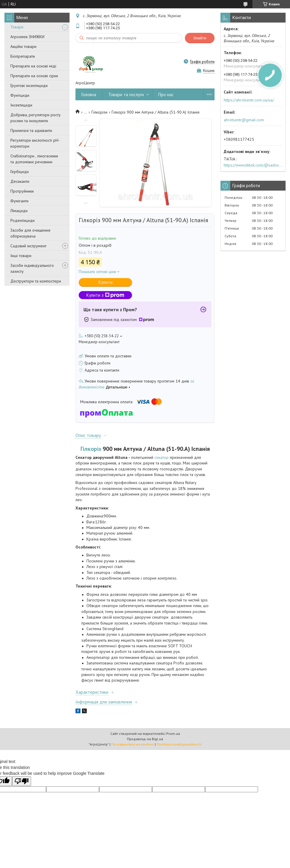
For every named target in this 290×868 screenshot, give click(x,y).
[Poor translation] (22, 781)
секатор (162, 457)
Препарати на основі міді (33, 66)
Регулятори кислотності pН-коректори (35, 143)
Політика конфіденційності (179, 744)
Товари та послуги (126, 95)
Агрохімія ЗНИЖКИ (27, 37)
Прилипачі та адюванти (31, 130)
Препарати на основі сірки (34, 76)
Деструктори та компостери (36, 281)
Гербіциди (20, 172)
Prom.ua (173, 734)
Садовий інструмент (28, 246)
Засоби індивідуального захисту (32, 268)
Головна (89, 95)
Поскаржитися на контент (133, 744)
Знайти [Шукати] (200, 38)
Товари (17, 27)
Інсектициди (21, 105)
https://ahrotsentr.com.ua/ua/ (249, 100)
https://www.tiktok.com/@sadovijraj (253, 165)
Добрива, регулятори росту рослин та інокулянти (36, 118)
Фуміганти (19, 201)
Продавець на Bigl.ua (145, 739)
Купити (105, 282)
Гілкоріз (91, 449)
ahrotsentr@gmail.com (244, 120)
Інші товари (21, 256)
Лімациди (19, 211)
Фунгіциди (20, 95)
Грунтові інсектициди (29, 85)
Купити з (105, 295)
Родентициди (22, 220)
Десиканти (20, 181)
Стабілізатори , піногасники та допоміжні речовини (34, 159)
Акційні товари (23, 46)
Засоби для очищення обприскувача (30, 233)
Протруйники (22, 191)
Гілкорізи (99, 112)
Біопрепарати (23, 56)
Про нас (166, 95)
